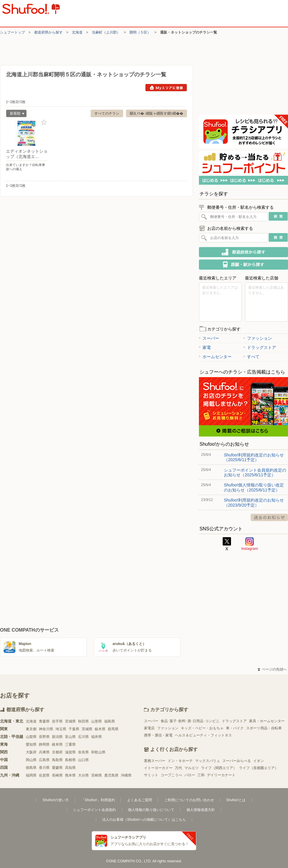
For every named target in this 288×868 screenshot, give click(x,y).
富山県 (70, 737)
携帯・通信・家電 (158, 735)
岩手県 (57, 721)
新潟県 (57, 737)
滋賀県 (70, 752)
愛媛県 (57, 768)
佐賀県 (44, 775)
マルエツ (192, 768)
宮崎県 (96, 775)
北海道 (77, 32)
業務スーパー (155, 761)
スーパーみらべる (237, 761)
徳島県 (31, 768)
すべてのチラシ (107, 113)
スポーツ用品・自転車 (264, 728)
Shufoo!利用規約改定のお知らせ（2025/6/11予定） (254, 457)
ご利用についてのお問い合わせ (189, 800)
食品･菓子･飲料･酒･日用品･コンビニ (190, 721)
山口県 (83, 760)
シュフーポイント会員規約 (94, 810)
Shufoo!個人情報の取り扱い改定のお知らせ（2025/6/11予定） (254, 487)
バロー (190, 775)
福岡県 (31, 775)
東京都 (31, 729)
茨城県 (87, 729)
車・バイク (235, 728)
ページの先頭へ (272, 669)
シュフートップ (12, 32)
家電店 (149, 728)
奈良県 (83, 752)
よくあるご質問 (140, 800)
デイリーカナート (221, 775)
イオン (259, 761)
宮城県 (70, 721)
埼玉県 (61, 729)
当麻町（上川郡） (106, 32)
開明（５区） (140, 32)
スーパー (209, 338)
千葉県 (74, 729)
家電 (205, 347)
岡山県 (31, 760)
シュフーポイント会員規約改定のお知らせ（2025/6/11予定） (255, 472)
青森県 (44, 721)
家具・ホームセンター (267, 721)
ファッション (258, 338)
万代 (178, 768)
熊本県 (70, 775)
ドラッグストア (260, 347)
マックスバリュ (208, 761)
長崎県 (57, 775)
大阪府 (31, 752)
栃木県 (100, 729)
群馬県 (113, 729)
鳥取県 (57, 760)
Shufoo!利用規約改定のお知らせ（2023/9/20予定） (254, 502)
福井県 (96, 737)
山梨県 (31, 737)
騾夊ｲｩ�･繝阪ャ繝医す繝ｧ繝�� (156, 113)
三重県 (70, 744)
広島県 (44, 760)
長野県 (44, 737)
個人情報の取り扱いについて (151, 810)
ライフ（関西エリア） (219, 768)
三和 (201, 775)
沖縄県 (126, 775)
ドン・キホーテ (180, 761)
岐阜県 (57, 744)
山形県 (96, 721)
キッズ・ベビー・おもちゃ (202, 728)
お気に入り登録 (44, 122)
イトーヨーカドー (158, 768)
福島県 (110, 721)
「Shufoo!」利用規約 (98, 800)
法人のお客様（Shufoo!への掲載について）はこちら (144, 820)
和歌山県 (98, 752)
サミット (151, 775)
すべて (251, 357)
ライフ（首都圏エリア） (259, 768)
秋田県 (83, 721)
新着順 (15, 114)
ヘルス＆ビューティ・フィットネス (203, 735)
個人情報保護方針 (201, 810)
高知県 (70, 768)
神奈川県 (46, 729)
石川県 (83, 737)
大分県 (83, 775)
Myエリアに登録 (166, 88)
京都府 (57, 752)
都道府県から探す (48, 32)
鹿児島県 (111, 775)
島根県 (70, 760)
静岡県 (44, 744)
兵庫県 (44, 752)
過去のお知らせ (269, 517)
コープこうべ (171, 775)
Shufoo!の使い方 (56, 800)
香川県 (44, 768)
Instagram (250, 544)
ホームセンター (215, 357)
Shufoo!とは (236, 800)
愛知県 (31, 744)
